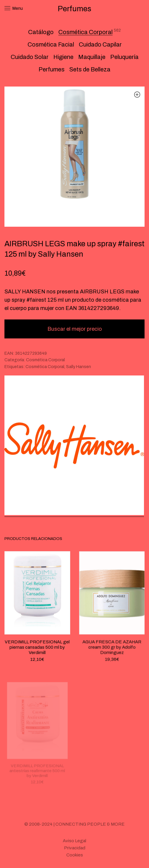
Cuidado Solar (30, 57)
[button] (137, 94)
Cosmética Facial (51, 44)
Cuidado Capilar (100, 44)
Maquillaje (92, 57)
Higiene (63, 57)
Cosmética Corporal (85, 32)
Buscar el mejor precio (75, 329)
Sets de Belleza (90, 69)
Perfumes (52, 69)
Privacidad (75, 848)
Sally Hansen (78, 367)
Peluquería (124, 57)
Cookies (75, 855)
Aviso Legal (74, 841)
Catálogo (41, 32)
